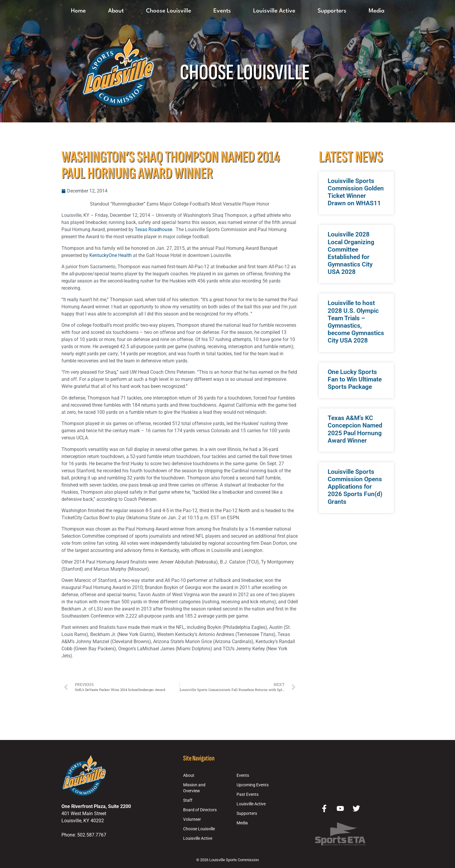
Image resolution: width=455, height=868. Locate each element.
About (116, 11)
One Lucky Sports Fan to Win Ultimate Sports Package (355, 379)
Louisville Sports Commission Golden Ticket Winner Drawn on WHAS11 (356, 192)
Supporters (332, 11)
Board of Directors (200, 810)
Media (376, 11)
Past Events (248, 794)
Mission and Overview (194, 788)
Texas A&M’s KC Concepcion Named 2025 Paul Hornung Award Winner (355, 429)
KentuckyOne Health (111, 255)
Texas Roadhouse (153, 229)
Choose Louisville (169, 11)
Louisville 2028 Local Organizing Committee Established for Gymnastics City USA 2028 (351, 253)
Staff (188, 800)
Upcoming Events (253, 785)
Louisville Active (274, 11)
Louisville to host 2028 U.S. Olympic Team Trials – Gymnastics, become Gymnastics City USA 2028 (356, 322)
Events (222, 11)
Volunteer (192, 819)
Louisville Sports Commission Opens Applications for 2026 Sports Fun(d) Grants (355, 487)
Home (78, 11)
